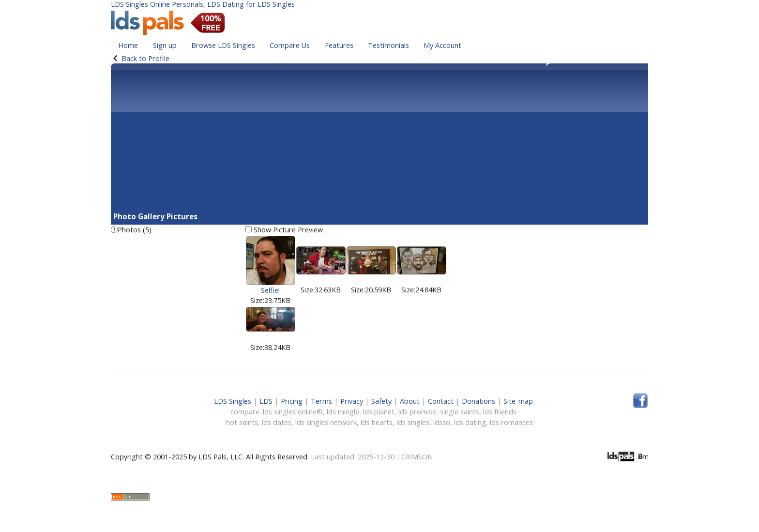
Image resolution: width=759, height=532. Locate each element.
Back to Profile (145, 58)
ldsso (442, 422)
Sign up (165, 45)
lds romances (511, 422)
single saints (460, 412)
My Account (442, 45)
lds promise (417, 412)
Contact (441, 401)
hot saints (242, 422)
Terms (321, 401)
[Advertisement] (379, 138)
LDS (266, 401)
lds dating (470, 422)
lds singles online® (293, 412)
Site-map (518, 401)
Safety (381, 401)
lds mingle (343, 412)
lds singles (413, 422)
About (410, 401)
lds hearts (377, 422)
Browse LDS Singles (223, 45)
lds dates (277, 422)
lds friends (500, 412)
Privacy (352, 401)
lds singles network (326, 422)
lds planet (379, 412)
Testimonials (388, 45)
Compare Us (290, 45)
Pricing (292, 401)
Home (128, 45)
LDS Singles (233, 401)
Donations (478, 401)
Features (339, 45)
